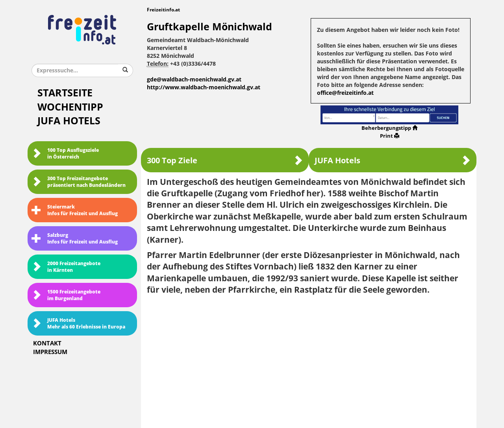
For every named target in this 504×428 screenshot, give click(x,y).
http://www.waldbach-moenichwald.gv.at (204, 88)
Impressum (50, 352)
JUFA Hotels (69, 121)
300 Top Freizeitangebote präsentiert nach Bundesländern (79, 182)
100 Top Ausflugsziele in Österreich (65, 154)
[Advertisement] (309, 359)
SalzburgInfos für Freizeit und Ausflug (75, 239)
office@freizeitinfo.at (345, 93)
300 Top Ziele (225, 160)
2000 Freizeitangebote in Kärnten (66, 267)
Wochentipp (70, 107)
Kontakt (47, 343)
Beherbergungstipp (389, 128)
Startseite (65, 93)
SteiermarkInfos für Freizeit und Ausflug (75, 210)
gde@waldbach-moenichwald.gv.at (194, 80)
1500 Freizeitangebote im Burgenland (66, 295)
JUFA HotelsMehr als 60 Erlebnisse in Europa (78, 324)
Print (390, 136)
